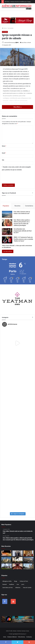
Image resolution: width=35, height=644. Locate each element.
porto (23, 584)
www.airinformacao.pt (10, 43)
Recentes (17, 206)
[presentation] (16, 177)
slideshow (18, 588)
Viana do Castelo (27, 588)
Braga (16, 581)
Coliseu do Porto (24, 581)
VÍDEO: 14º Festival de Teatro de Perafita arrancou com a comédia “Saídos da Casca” (23, 239)
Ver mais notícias (8, 251)
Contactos (29, 637)
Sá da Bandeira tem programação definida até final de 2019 (23, 231)
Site (3, 160)
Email (4, 153)
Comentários (29, 206)
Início (5, 637)
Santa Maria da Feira (8, 588)
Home (4, 28)
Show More (17, 107)
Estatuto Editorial (12, 637)
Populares (6, 206)
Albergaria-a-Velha (7, 581)
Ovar (18, 584)
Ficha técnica (21, 637)
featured (5, 584)
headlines (12, 584)
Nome (4, 146)
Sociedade (11, 28)
